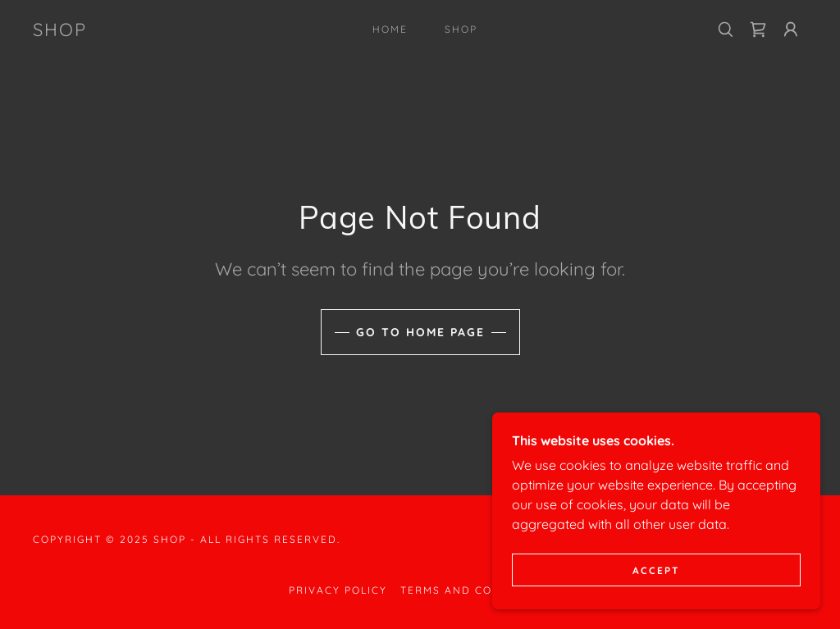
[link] (60, 31)
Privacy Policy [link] (338, 590)
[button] (791, 30)
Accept (656, 593)
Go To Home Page (420, 332)
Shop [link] (461, 29)
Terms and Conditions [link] (476, 590)
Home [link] (390, 29)
